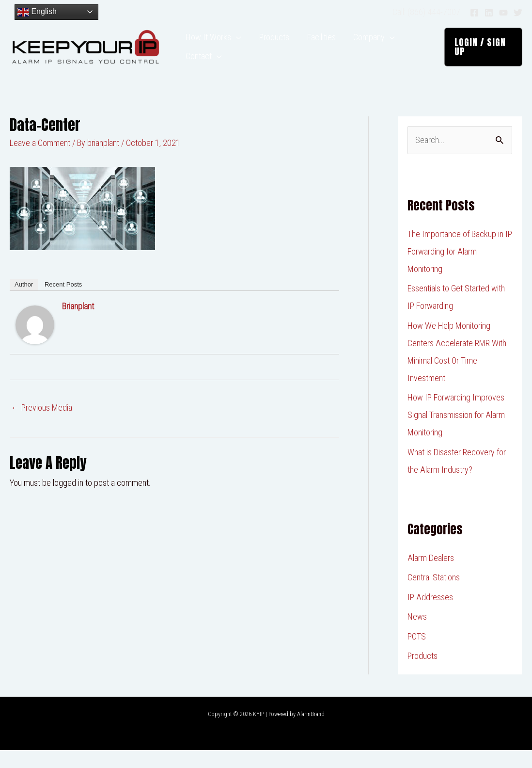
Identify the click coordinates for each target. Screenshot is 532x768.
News (417, 634)
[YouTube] (503, 13)
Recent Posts (63, 302)
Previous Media (41, 425)
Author (24, 302)
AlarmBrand (311, 732)
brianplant (78, 324)
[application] (235, 41)
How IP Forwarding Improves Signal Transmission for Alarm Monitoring (456, 433)
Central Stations (434, 595)
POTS (417, 654)
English (37, 12)
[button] (482, 56)
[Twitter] (518, 13)
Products (422, 674)
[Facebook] (474, 13)
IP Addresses (430, 615)
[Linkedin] (489, 13)
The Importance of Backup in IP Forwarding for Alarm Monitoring (460, 269)
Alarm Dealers (431, 576)
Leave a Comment (40, 161)
